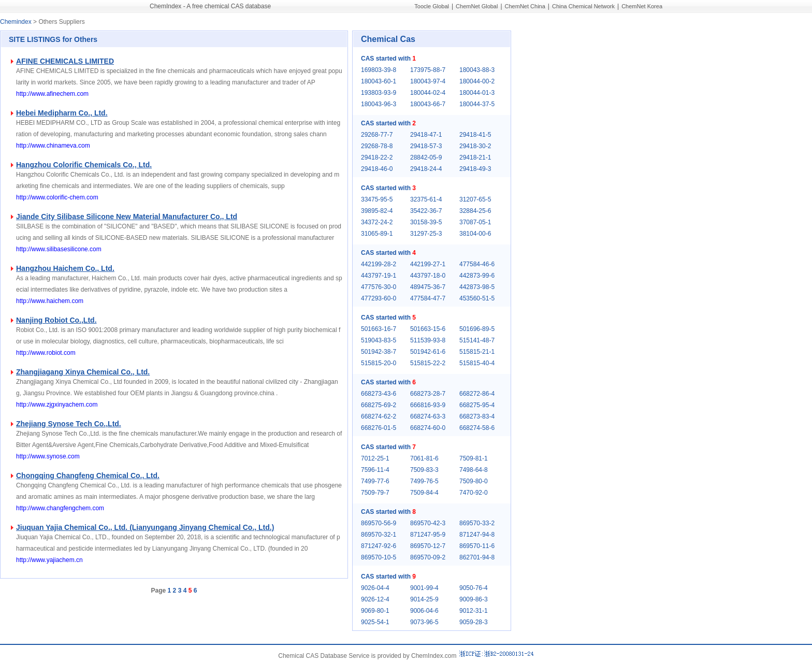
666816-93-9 (428, 405)
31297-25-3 (426, 234)
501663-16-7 (379, 329)
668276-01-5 (379, 428)
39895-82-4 (377, 211)
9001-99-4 (424, 588)
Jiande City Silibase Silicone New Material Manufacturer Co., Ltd (127, 217)
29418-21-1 (475, 157)
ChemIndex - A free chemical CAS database (210, 6)
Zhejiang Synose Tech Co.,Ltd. (69, 424)
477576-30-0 (379, 287)
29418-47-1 (426, 135)
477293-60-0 (379, 298)
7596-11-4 (375, 470)
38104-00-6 (475, 234)
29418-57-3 (426, 146)
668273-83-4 (477, 416)
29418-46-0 (377, 169)
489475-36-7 (428, 287)
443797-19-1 (379, 276)
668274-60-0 (428, 428)
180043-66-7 (428, 104)
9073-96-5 (424, 622)
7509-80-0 (474, 481)
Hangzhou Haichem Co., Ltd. (65, 268)
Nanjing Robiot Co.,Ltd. (56, 320)
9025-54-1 (375, 622)
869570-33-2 (477, 523)
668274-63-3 (428, 416)
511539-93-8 (428, 340)
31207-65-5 (475, 199)
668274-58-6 (477, 428)
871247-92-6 (379, 546)
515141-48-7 (477, 340)
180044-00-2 (477, 81)
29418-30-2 (475, 146)
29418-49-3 (475, 169)
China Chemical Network (583, 6)
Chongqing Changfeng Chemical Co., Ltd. (88, 476)
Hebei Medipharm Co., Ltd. (62, 113)
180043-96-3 (379, 104)
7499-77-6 (375, 481)
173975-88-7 (428, 70)
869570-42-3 (428, 523)
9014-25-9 (424, 599)
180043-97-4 (428, 81)
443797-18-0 (428, 276)
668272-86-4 (477, 394)
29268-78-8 (377, 146)
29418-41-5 (475, 135)
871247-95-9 (428, 535)
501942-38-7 (379, 352)
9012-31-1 (474, 611)
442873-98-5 (477, 287)
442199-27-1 (428, 264)
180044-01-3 (477, 93)
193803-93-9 (379, 93)
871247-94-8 (477, 535)
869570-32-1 (379, 535)
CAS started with (388, 59)
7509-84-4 (424, 493)
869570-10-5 (379, 557)
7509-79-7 (375, 493)
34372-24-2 (377, 222)
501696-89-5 (477, 329)
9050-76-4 (474, 588)
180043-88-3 (477, 70)
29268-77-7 (377, 135)
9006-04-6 (424, 611)
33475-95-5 (377, 199)
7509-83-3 (424, 470)
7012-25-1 (375, 458)
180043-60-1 (379, 81)
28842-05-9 (426, 157)
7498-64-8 (474, 470)
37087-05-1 (475, 222)
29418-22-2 (377, 157)
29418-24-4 (426, 169)
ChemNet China (525, 6)
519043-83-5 (379, 340)
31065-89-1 (377, 234)
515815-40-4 (477, 363)
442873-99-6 (477, 276)
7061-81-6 (424, 458)
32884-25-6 (475, 211)
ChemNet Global (477, 6)
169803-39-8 (379, 70)
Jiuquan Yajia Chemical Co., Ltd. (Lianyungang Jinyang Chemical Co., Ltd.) (145, 527)
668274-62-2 (379, 416)
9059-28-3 (474, 622)
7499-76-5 (424, 481)
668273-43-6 (379, 394)
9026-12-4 (375, 599)
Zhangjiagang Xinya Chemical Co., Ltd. (83, 372)
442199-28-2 (379, 264)
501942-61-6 (428, 352)
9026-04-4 (375, 588)
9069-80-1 (375, 611)
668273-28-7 (428, 394)
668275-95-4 (477, 405)
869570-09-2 (428, 557)
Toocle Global (432, 6)
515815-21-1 (477, 352)
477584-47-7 (428, 298)
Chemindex (16, 22)
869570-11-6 (477, 546)
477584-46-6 (477, 264)
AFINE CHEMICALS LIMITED (65, 61)
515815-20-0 (379, 363)
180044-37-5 (477, 104)
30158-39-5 (426, 222)
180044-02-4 (428, 93)
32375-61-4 (426, 199)
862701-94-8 (477, 557)
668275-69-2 (379, 405)
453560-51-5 (477, 298)
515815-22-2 (428, 363)
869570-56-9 (379, 523)
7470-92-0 (474, 493)
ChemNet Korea (642, 6)
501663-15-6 (428, 329)
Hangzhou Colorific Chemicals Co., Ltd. (84, 165)
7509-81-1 (474, 458)
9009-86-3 (474, 599)
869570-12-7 (428, 546)
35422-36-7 (426, 211)
